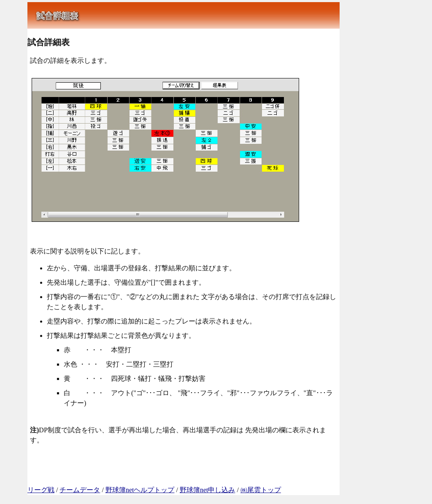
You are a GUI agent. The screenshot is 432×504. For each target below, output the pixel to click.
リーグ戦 (41, 490)
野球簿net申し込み (208, 490)
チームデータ (80, 490)
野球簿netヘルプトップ (140, 490)
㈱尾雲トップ (261, 490)
